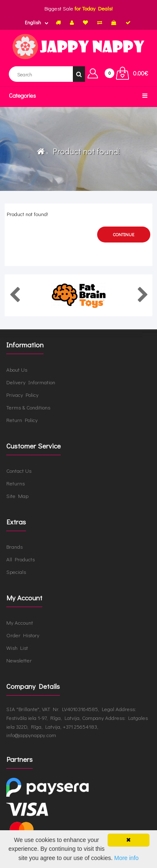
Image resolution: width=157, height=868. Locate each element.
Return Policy (22, 420)
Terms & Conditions (28, 407)
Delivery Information (31, 382)
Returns (15, 483)
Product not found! (85, 151)
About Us (17, 369)
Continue (124, 234)
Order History (23, 635)
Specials (16, 572)
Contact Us (19, 470)
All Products (21, 559)
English (33, 22)
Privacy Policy (22, 395)
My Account (20, 622)
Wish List (17, 648)
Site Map (17, 496)
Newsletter (19, 660)
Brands (14, 546)
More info (126, 858)
